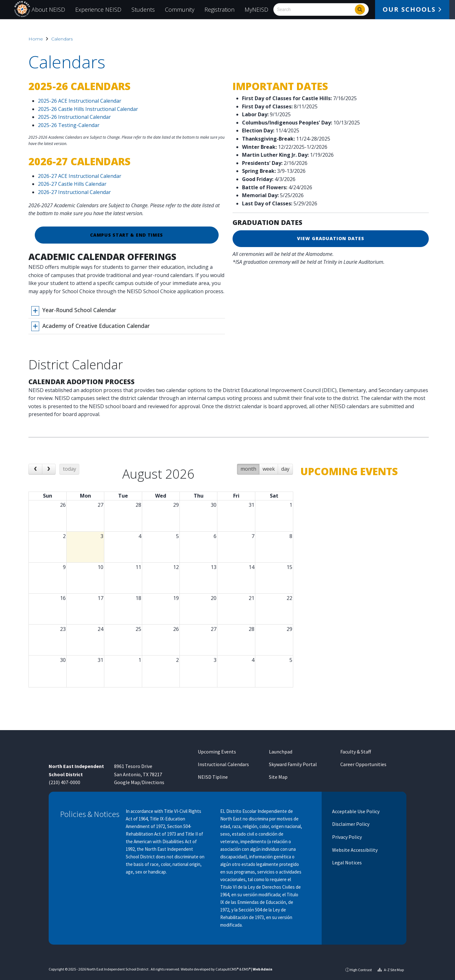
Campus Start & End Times (127, 235)
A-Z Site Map (391, 970)
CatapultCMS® (227, 969)
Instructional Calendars (223, 764)
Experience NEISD (98, 9)
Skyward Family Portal (293, 764)
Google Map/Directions (139, 782)
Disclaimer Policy (350, 824)
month (248, 474)
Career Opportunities (363, 764)
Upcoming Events (217, 752)
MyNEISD (256, 9)
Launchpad (281, 752)
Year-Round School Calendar (79, 310)
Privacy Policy (346, 837)
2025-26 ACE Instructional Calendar (80, 101)
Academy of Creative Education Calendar (96, 326)
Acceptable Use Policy (355, 811)
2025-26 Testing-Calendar (69, 125)
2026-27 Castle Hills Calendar (72, 184)
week (269, 474)
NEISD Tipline (213, 777)
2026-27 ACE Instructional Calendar (80, 176)
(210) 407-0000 (64, 782)
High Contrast (361, 970)
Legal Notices (346, 862)
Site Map (278, 777)
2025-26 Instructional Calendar (74, 117)
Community (180, 9)
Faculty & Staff (356, 752)
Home (36, 39)
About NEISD (48, 9)
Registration (219, 9)
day (285, 474)
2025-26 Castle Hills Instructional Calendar (88, 109)
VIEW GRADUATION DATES (331, 238)
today (70, 474)
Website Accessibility (354, 850)
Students (143, 9)
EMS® (246, 969)
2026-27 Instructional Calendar (74, 192)
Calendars (62, 39)
